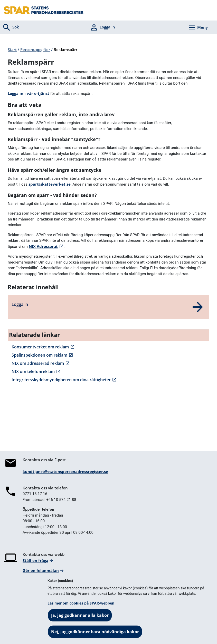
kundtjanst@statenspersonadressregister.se (65, 471)
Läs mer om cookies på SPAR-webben (81, 603)
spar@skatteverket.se (50, 184)
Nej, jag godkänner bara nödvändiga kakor (95, 632)
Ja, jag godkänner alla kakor (80, 615)
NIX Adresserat (43, 246)
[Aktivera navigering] (198, 27)
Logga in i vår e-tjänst (29, 93)
